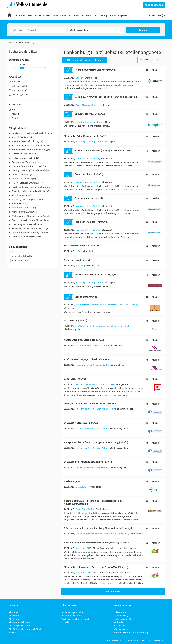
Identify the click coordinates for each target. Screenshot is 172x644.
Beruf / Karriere (23, 15)
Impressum (132, 641)
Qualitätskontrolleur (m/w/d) (90, 114)
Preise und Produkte (71, 616)
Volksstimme (120, 612)
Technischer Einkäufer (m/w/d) (91, 222)
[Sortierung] (147, 60)
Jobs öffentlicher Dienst (66, 15)
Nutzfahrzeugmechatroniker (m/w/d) (84, 340)
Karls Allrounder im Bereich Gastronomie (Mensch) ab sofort (97, 542)
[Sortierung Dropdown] (160, 60)
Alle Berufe (14, 619)
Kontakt (65, 622)
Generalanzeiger (122, 616)
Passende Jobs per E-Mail (85, 60)
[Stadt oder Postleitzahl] (96, 30)
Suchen (143, 30)
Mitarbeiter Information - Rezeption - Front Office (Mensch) (96, 567)
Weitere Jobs (113, 591)
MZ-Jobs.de (119, 626)
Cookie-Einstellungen (151, 641)
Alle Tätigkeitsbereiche (20, 626)
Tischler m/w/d (72, 481)
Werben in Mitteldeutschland (75, 619)
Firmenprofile (42, 15)
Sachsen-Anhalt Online (125, 619)
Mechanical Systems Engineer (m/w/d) (95, 70)
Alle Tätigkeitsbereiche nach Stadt (25, 629)
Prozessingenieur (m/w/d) (89, 198)
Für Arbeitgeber (119, 15)
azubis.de (118, 622)
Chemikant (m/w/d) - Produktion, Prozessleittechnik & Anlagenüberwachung (93, 502)
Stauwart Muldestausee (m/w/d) (82, 423)
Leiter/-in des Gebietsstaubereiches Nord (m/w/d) (91, 403)
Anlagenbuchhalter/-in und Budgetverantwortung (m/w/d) (96, 442)
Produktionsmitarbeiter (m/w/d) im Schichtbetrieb (102, 150)
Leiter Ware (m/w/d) (75, 379)
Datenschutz (118, 641)
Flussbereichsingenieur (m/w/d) (81, 245)
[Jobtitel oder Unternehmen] (38, 30)
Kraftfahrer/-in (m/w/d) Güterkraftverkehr (87, 359)
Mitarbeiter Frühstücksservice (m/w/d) (85, 136)
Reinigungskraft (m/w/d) (77, 260)
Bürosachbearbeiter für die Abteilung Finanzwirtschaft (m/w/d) (98, 528)
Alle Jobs (13, 612)
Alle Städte (14, 616)
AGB (108, 641)
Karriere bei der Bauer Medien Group (131, 632)
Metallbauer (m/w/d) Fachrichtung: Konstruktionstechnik (106, 97)
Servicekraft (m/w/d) (86, 297)
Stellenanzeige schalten (73, 612)
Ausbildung (101, 15)
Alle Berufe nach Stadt (20, 622)
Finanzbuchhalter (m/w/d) (89, 174)
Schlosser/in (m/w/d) (76, 320)
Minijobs (87, 15)
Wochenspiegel (121, 629)
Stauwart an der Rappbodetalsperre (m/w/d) (88, 462)
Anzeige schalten (154, 5)
